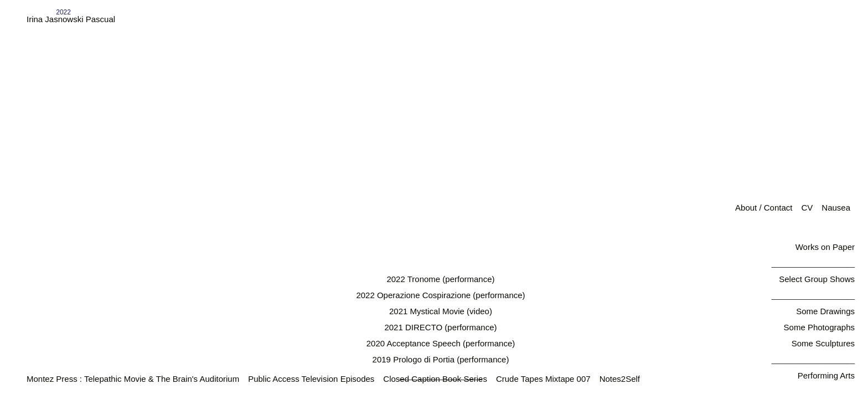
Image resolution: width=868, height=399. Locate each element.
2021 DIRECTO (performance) (440, 327)
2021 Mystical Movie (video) (441, 311)
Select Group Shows (817, 279)
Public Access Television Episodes (311, 379)
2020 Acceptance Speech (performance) (441, 343)
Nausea (836, 208)
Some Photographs (819, 327)
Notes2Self (620, 379)
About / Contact (764, 208)
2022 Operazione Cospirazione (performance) (440, 295)
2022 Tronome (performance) (440, 279)
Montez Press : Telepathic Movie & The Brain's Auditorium (133, 379)
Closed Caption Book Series (435, 379)
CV (807, 208)
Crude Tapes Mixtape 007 (543, 379)
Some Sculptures (823, 343)
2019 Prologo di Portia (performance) (441, 359)
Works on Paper (825, 247)
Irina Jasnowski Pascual (71, 19)
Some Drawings (825, 311)
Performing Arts (826, 375)
